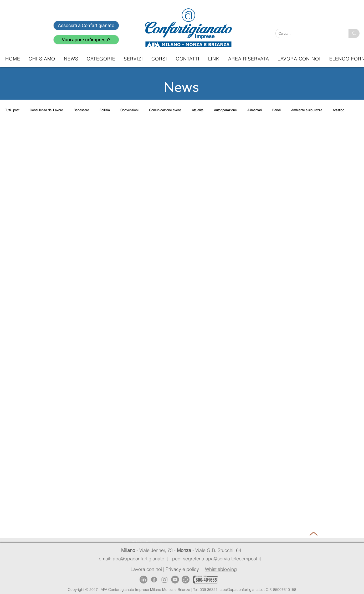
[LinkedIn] (143, 580)
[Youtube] (175, 580)
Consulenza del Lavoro (46, 110)
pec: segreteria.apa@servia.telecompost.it (218, 559)
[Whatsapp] (186, 580)
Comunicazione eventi (165, 110)
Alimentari (255, 110)
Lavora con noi (146, 569)
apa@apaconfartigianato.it (243, 590)
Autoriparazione (225, 110)
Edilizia (105, 110)
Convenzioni (129, 110)
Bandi (276, 110)
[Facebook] (154, 580)
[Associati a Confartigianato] (86, 25)
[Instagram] (165, 580)
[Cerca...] (308, 33)
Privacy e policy (182, 569)
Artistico (339, 110)
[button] (133, 59)
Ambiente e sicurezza (307, 110)
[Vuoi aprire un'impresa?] (86, 40)
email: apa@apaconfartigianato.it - (135, 559)
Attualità (198, 110)
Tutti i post (12, 110)
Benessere (81, 110)
